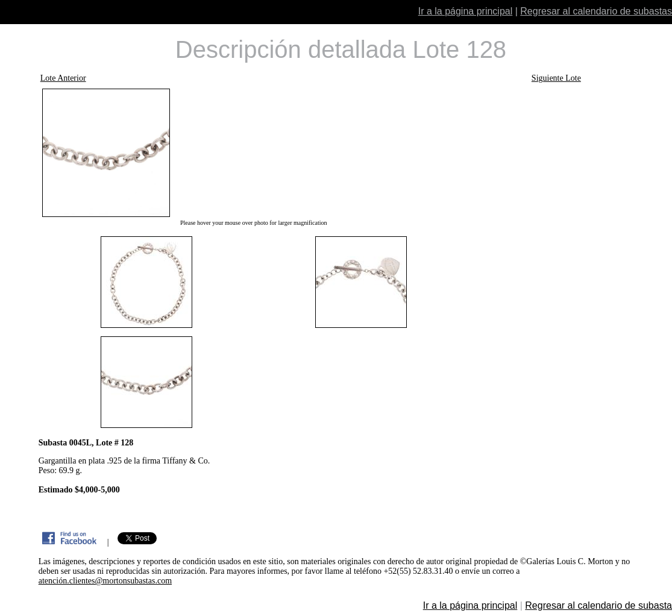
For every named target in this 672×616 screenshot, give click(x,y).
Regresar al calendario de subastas (596, 11)
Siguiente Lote (556, 78)
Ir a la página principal (466, 11)
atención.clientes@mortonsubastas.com (105, 581)
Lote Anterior (63, 78)
